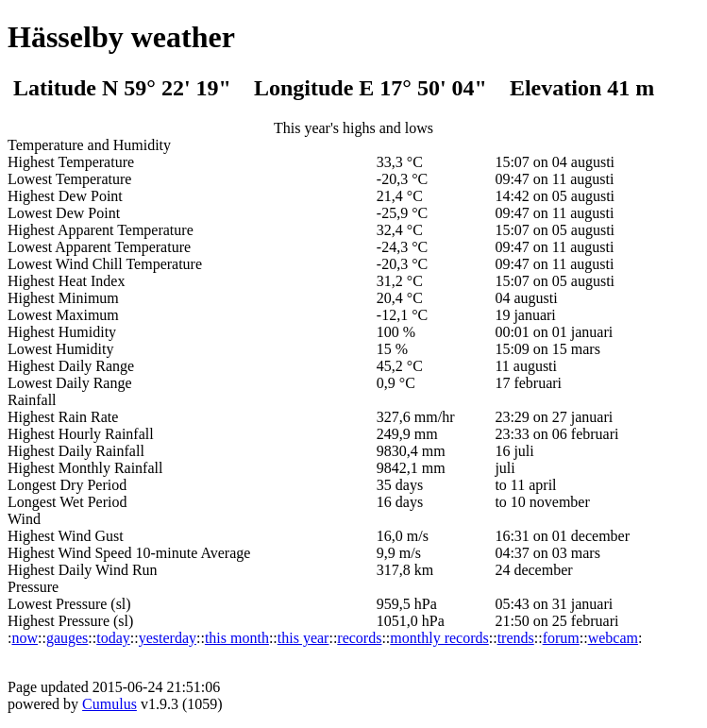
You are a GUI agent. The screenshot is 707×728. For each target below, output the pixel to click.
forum (561, 638)
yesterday (168, 638)
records (359, 638)
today (113, 638)
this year (303, 638)
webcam (613, 638)
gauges (67, 638)
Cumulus (109, 704)
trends (516, 638)
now (25, 638)
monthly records (439, 638)
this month (237, 638)
